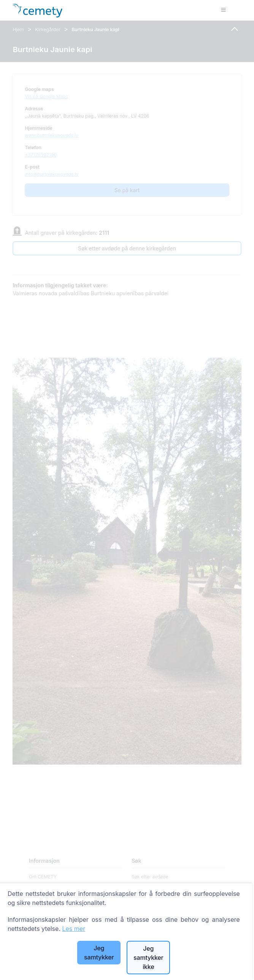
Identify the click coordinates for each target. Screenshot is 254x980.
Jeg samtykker (99, 953)
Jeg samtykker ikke (148, 958)
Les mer (74, 929)
